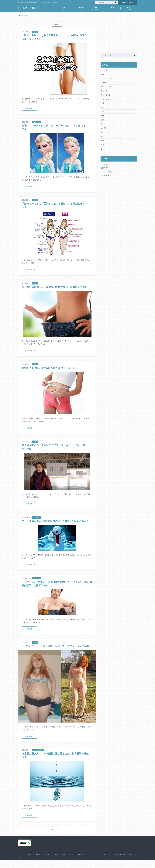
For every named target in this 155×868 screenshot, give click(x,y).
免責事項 (39, 863)
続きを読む (29, 108)
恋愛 (102, 118)
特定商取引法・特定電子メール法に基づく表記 (60, 863)
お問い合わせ (128, 2)
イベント (104, 70)
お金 (102, 74)
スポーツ (104, 82)
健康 (64, 8)
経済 (80, 8)
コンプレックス (106, 78)
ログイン (104, 161)
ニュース (129, 8)
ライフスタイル (96, 8)
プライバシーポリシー (25, 863)
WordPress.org (106, 171)
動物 (102, 114)
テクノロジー (105, 86)
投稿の (104, 165)
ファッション (105, 94)
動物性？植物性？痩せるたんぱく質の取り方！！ (51, 368)
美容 (102, 142)
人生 (112, 8)
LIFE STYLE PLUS (28, 8)
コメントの (106, 168)
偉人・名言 (105, 106)
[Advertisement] (119, 34)
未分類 (103, 126)
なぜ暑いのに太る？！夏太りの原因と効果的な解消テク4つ (57, 287)
